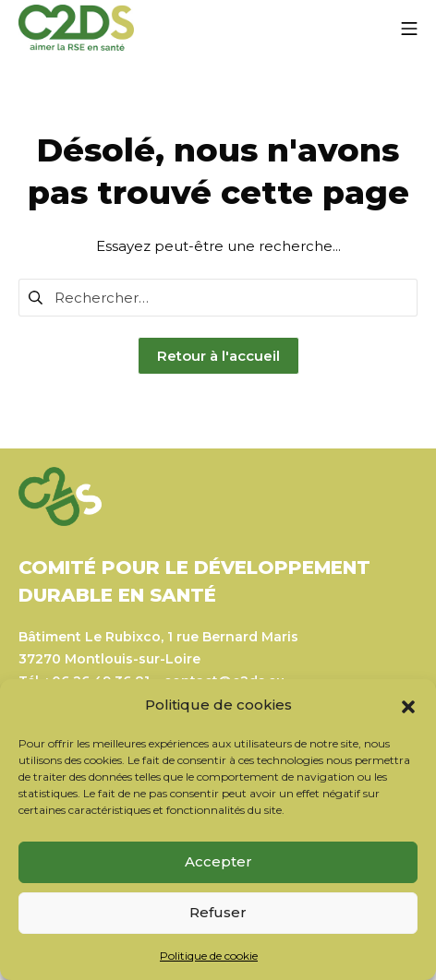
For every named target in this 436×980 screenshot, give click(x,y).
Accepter (218, 861)
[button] (408, 705)
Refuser (218, 912)
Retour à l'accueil (218, 356)
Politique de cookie (209, 956)
